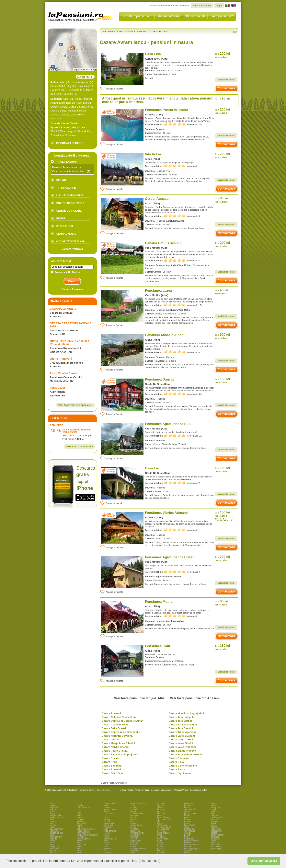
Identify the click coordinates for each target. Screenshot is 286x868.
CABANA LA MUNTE (63, 309)
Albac (78, 99)
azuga (160, 843)
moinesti (134, 837)
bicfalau (188, 815)
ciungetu (161, 813)
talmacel (215, 813)
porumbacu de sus (139, 803)
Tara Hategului (68, 131)
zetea (160, 835)
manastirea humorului (86, 829)
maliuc (187, 823)
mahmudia (81, 845)
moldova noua (137, 813)
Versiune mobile (103, 790)
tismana (161, 851)
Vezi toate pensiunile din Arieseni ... (196, 698)
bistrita (106, 843)
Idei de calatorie (169, 16)
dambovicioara (110, 839)
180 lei (222, 380)
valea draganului (84, 839)
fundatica (215, 837)
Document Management (162, 790)
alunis (214, 841)
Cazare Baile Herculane (183, 766)
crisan (52, 841)
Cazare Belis (176, 762)
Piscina (74, 272)
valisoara (215, 815)
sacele (214, 809)
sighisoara (54, 831)
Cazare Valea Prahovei (182, 747)
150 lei (222, 514)
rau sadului (216, 847)
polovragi (108, 819)
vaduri (187, 811)
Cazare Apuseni (111, 713)
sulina (106, 835)
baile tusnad (82, 821)
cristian (214, 833)
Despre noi (154, 6)
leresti (106, 845)
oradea (134, 823)
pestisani (161, 831)
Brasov (54, 86)
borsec (133, 811)
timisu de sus (190, 813)
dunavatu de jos (164, 827)
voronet (80, 817)
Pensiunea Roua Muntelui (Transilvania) (76, 431)
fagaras (161, 847)
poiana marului (83, 831)
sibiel (79, 803)
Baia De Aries (74, 103)
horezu (107, 837)
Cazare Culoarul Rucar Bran (119, 717)
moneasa (135, 845)
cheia (79, 811)
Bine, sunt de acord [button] (264, 861)
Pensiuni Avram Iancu (65, 167)
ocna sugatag (163, 829)
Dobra (64, 107)
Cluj (69, 86)
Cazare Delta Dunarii (114, 728)
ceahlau (188, 833)
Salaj (59, 94)
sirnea (187, 853)
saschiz (134, 839)
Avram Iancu (58, 103)
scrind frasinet (217, 835)
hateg (106, 805)
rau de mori (109, 825)
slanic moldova (83, 833)
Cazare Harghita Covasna (117, 736)
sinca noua (162, 825)
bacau (187, 807)
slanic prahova (56, 837)
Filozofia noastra (170, 6)
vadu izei (54, 839)
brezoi (214, 803)
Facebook (184, 6)
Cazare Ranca (177, 769)
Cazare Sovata (111, 758)
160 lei (222, 469)
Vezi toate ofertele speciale (75, 405)
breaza (53, 853)
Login (219, 6)
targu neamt (136, 841)
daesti (160, 845)
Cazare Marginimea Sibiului (118, 743)
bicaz (133, 821)
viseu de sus (217, 821)
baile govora (190, 825)
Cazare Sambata (112, 766)
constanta (216, 807)
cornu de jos (217, 845)
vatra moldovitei (137, 833)
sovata (53, 805)
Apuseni (55, 127)
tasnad (80, 851)
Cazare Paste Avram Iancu (114, 783)
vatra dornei (190, 809)
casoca (134, 819)
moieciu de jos (56, 809)
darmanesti (189, 839)
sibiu (52, 835)
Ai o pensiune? (223, 16)
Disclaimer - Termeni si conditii (82, 790)
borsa (79, 849)
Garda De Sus (77, 107)
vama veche (163, 839)
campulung (55, 847)
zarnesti (53, 821)
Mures (90, 90)
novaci (133, 827)
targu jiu (188, 819)
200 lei (222, 55)
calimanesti (189, 803)
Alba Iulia (68, 99)
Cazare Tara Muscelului (183, 725)
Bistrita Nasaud (81, 82)
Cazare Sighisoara (180, 773)
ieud (105, 851)
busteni (80, 841)
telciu (214, 823)
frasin (79, 853)
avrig (79, 813)
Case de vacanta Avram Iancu (69, 171)
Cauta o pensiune (137, 16)
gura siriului (136, 843)
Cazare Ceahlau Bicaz (115, 725)
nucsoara (161, 803)
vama (52, 827)
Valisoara (56, 118)
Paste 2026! (57, 388)
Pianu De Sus (58, 111)
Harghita (55, 90)
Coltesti (55, 107)
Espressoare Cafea (199, 790)
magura (134, 807)
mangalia (215, 819)
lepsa (106, 815)
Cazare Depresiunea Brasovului (121, 732)
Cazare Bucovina (179, 758)
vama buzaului (164, 833)
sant (105, 847)
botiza (79, 825)
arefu (133, 853)
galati (160, 811)
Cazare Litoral (110, 739)
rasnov (53, 811)
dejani (133, 817)
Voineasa (70, 135)
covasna (80, 819)
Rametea (73, 111)
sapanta (107, 807)
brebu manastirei (192, 841)
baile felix (54, 807)
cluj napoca (82, 837)
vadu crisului (190, 831)
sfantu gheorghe (191, 849)
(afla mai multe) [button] (149, 861)
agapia (80, 815)
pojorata (161, 805)
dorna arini (81, 823)
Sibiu (70, 94)
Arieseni (87, 99)
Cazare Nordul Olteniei (115, 747)
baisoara (161, 809)
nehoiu (214, 805)
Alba (63, 82)
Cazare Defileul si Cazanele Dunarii (123, 721)
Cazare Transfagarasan (183, 732)
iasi (78, 809)
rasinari (134, 809)
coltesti (160, 823)
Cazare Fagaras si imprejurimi (120, 754)
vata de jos (216, 829)
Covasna (83, 86)
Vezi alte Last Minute (79, 446)
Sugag (65, 115)
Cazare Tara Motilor (180, 721)
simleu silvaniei (218, 817)
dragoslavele (217, 831)
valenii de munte (192, 845)
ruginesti (188, 851)
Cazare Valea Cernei (181, 739)
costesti (188, 817)
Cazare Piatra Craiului (115, 751)
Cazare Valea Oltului (181, 743)
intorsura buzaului (138, 849)
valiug (187, 827)
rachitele (134, 851)
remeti (79, 843)
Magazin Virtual (181, 790)
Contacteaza (226, 88)
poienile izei (109, 823)
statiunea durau (164, 819)
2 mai (133, 805)
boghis (187, 835)
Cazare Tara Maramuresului (185, 754)
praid (52, 823)
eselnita (80, 805)
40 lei (221, 292)
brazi (106, 829)
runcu (106, 841)
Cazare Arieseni (111, 769)
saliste (106, 817)
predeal (53, 825)
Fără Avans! (224, 520)
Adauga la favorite (112, 88)
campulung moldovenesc (88, 835)
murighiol (108, 827)
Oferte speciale (195, 16)
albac (52, 845)
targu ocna (135, 831)
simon (160, 807)
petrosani (54, 849)
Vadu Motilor (78, 115)
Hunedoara (73, 90)
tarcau (133, 847)
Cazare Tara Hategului (182, 717)
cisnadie (188, 843)
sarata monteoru (111, 803)
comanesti (135, 815)
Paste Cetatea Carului (64, 373)
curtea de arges (84, 807)
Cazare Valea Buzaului (182, 736)
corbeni (80, 827)
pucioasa (215, 811)
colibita (107, 833)
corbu (160, 815)
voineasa (134, 829)
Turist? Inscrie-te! (202, 6)
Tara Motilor (84, 131)
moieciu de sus (56, 833)
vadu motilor (136, 835)
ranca (52, 843)
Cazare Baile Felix (113, 773)
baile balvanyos (164, 817)
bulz (186, 837)
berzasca (188, 847)
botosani (107, 849)
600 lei (222, 336)
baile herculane (56, 815)
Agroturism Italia (142, 790)
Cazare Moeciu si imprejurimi (186, 713)
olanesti (215, 827)
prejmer (188, 821)
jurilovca (161, 849)
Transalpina (57, 135)
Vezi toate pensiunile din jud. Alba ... (141, 698)
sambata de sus (57, 817)
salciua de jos (137, 825)
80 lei (221, 200)
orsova (80, 847)
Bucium (87, 103)
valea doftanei (110, 831)
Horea (90, 107)
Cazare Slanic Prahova (182, 751)
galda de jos (217, 849)
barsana (188, 805)
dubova (107, 811)
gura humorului (56, 829)
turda (160, 841)
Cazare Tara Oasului (181, 728)
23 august (162, 837)
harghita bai (189, 829)
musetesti (216, 839)
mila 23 (107, 821)
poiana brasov (110, 809)
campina (215, 843)
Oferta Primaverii (61, 359)
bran (52, 803)
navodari (161, 853)
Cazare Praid (110, 762)
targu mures (109, 813)
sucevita (107, 853)
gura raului (54, 851)
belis (52, 819)
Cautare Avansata (72, 249)
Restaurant (59, 272)
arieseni (53, 813)
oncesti (214, 825)
